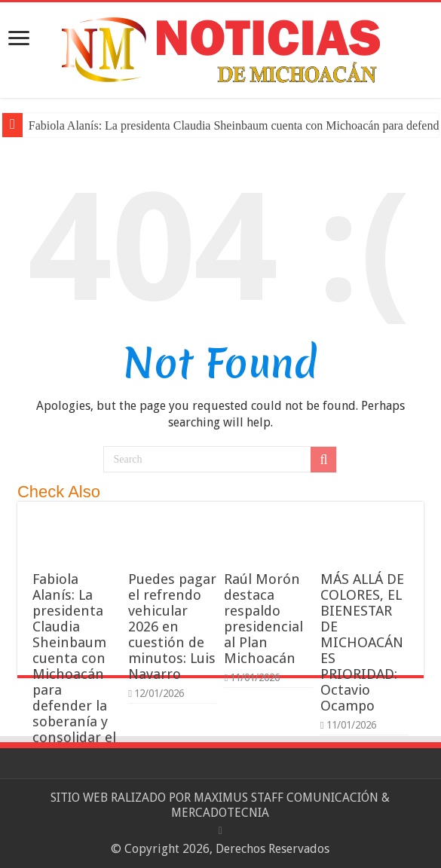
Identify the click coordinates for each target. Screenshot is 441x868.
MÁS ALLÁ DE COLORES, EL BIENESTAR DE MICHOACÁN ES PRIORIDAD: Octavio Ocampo (362, 642)
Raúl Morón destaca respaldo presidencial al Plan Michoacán (263, 619)
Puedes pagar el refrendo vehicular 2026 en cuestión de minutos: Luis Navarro (172, 627)
